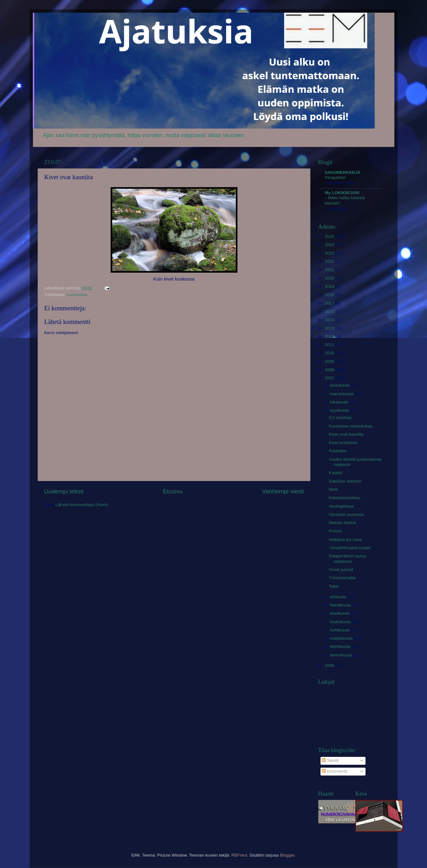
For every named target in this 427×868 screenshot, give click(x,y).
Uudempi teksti (64, 491)
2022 (330, 261)
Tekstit (330, 760)
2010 (330, 353)
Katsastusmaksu (344, 498)
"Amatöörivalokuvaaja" (350, 548)
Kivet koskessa (343, 443)
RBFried (239, 855)
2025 (330, 236)
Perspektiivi (335, 177)
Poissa (335, 531)
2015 (330, 311)
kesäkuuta (340, 613)
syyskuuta (340, 410)
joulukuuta (340, 385)
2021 (330, 270)
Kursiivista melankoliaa (350, 426)
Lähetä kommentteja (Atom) (82, 505)
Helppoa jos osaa (345, 539)
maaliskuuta (342, 638)
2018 (330, 295)
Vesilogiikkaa (341, 506)
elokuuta (339, 597)
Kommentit (334, 771)
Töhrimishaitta (342, 578)
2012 (330, 336)
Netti (333, 489)
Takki (334, 586)
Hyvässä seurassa (346, 514)
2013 (330, 328)
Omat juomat (341, 570)
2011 (330, 345)
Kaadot (336, 473)
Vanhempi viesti (283, 491)
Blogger (287, 855)
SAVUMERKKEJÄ (343, 172)
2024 (330, 245)
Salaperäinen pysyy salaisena (347, 558)
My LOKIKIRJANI (342, 193)
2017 (330, 303)
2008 (330, 370)
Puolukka (338, 451)
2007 (330, 378)
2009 (330, 361)
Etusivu (173, 491)
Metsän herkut (342, 523)
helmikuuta (341, 646)
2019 (330, 286)
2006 (330, 665)
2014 (330, 320)
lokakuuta (340, 402)
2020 (330, 278)
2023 (330, 253)
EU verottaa (340, 418)
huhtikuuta (340, 630)
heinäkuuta (341, 605)
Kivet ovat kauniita (346, 434)
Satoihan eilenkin (345, 481)
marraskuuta (343, 394)
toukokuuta (341, 622)
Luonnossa (77, 295)
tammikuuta (342, 655)
